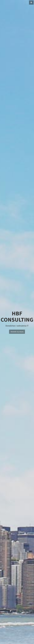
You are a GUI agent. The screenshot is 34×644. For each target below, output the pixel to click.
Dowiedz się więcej (17, 332)
